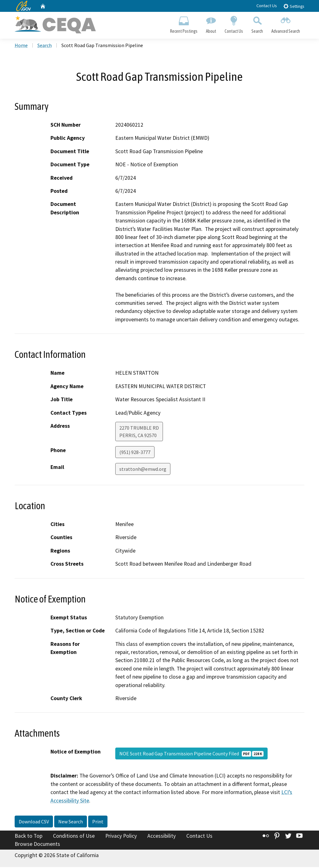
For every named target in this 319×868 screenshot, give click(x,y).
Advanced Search (286, 24)
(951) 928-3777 (135, 453)
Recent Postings (184, 24)
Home (21, 46)
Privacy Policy (121, 837)
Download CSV (34, 823)
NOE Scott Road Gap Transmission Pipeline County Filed (191, 755)
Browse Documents (37, 845)
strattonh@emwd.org (143, 470)
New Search (71, 823)
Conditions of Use (74, 837)
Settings (294, 6)
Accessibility (162, 837)
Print (98, 823)
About (211, 24)
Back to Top (29, 837)
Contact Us (267, 6)
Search (257, 24)
